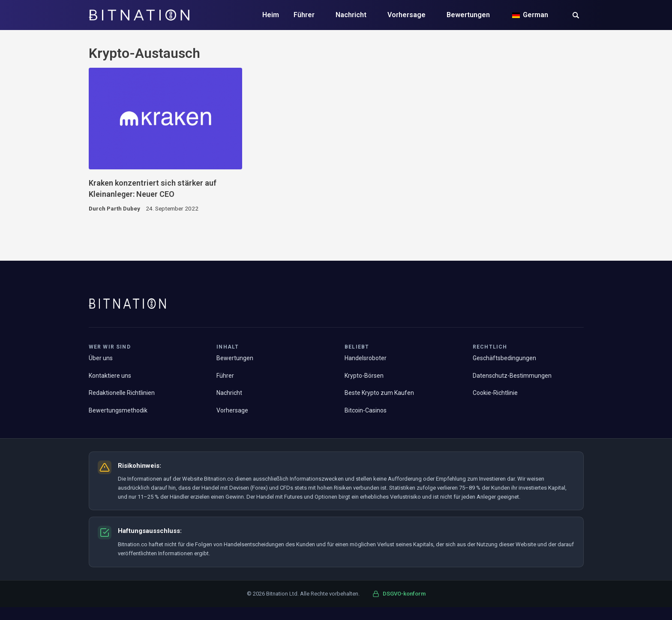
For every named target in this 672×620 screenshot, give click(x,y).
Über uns (101, 358)
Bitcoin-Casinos (366, 410)
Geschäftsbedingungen (504, 358)
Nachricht (351, 15)
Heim (271, 15)
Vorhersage (406, 15)
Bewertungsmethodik (118, 410)
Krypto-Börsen (364, 376)
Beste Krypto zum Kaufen (379, 393)
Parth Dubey (123, 208)
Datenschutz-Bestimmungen (512, 376)
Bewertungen (468, 15)
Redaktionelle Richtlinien (122, 393)
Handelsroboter (366, 358)
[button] (576, 16)
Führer (304, 15)
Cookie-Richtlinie (495, 393)
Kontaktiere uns (110, 376)
